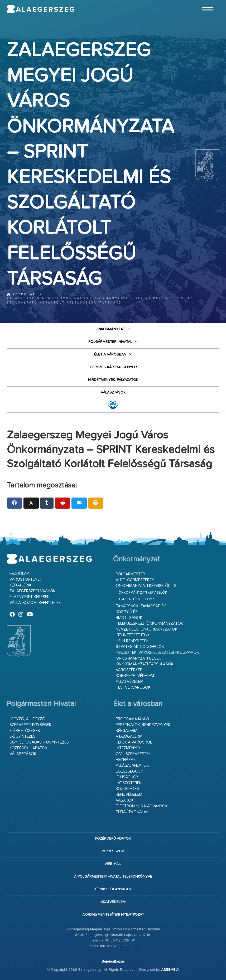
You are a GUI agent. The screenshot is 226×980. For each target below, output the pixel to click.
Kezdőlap (21, 294)
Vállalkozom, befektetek (35, 603)
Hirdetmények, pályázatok (113, 380)
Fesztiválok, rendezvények (143, 725)
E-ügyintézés (23, 737)
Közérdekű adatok (29, 748)
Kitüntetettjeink (133, 635)
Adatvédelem (113, 902)
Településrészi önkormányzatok (150, 624)
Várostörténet (26, 579)
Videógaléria (129, 737)
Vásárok (125, 800)
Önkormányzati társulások (145, 664)
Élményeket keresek (30, 597)
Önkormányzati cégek (138, 658)
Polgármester (130, 574)
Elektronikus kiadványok (142, 806)
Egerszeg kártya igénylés (113, 367)
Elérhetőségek (25, 731)
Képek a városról (134, 742)
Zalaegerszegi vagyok (32, 591)
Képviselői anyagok (113, 889)
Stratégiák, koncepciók (140, 647)
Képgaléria (20, 585)
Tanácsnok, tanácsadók (141, 606)
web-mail (113, 864)
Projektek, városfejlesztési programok (157, 653)
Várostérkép (129, 670)
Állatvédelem (130, 682)
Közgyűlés (127, 612)
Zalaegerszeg (41, 9)
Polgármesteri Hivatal (110, 342)
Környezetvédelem (135, 676)
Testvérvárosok (133, 687)
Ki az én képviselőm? (136, 599)
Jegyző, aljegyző (27, 719)
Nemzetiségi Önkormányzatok (147, 629)
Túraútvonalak (132, 812)
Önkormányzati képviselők (143, 586)
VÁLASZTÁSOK (113, 392)
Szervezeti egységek (30, 725)
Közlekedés (127, 789)
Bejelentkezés (113, 962)
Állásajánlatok (132, 766)
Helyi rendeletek (132, 641)
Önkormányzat (110, 329)
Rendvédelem (129, 795)
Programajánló (132, 719)
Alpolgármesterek (135, 580)
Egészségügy (129, 771)
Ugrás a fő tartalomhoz (206, 2)
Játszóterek (129, 783)
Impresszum (113, 851)
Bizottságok (129, 618)
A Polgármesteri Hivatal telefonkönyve (113, 877)
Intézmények (128, 748)
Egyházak (126, 760)
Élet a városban (110, 354)
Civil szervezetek (133, 754)
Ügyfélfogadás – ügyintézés (39, 742)
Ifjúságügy (127, 777)
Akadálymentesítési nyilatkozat (113, 915)
